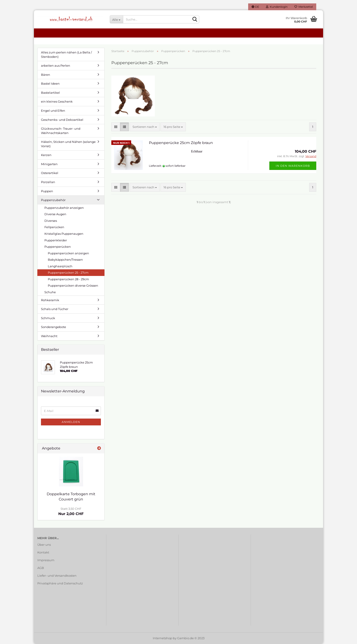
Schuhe (50, 292)
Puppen (47, 191)
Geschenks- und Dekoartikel (62, 120)
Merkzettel (304, 7)
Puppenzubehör (53, 200)
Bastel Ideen (50, 83)
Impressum (46, 560)
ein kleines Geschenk (57, 101)
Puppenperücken (58, 247)
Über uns (44, 545)
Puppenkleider (56, 240)
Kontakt (43, 552)
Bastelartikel (50, 93)
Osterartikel (50, 173)
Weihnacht (49, 336)
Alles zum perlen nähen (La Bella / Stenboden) (66, 54)
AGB (41, 568)
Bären (46, 75)
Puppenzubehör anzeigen (64, 208)
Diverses (51, 221)
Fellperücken (54, 227)
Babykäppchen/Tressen (65, 260)
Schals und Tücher (55, 309)
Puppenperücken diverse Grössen (73, 285)
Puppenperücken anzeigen (68, 253)
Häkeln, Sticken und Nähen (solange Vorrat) (68, 144)
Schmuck (48, 318)
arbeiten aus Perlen (56, 66)
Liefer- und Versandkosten (57, 576)
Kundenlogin (277, 7)
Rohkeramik (50, 300)
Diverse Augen (55, 214)
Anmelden (71, 422)
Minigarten (49, 164)
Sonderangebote (54, 327)
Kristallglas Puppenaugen (64, 234)
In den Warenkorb (293, 166)
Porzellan (48, 182)
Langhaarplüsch (60, 266)
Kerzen (46, 155)
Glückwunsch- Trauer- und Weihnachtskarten (61, 131)
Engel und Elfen (53, 111)
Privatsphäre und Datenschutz (60, 583)
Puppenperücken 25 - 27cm (68, 273)
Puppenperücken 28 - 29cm (68, 279)
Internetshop (162, 638)
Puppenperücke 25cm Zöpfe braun (181, 143)
